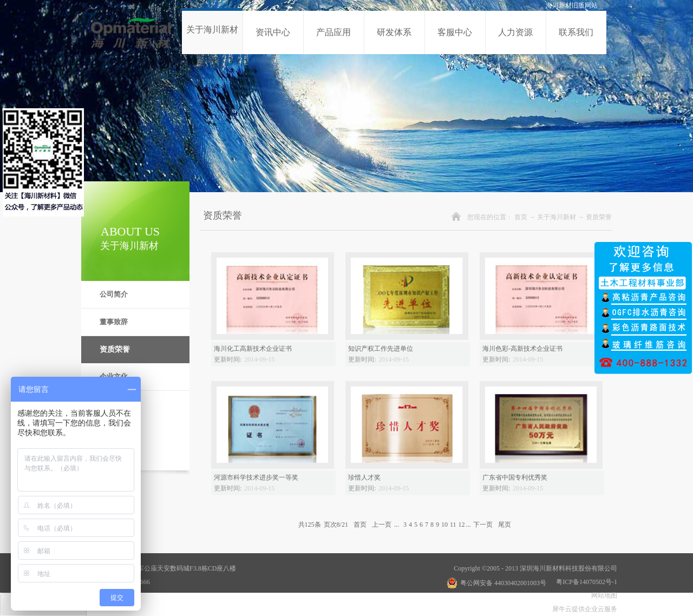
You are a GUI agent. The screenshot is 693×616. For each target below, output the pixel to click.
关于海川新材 (557, 217)
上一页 (382, 525)
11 (453, 525)
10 (444, 525)
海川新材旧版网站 (572, 5)
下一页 (483, 525)
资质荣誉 (599, 217)
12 (461, 525)
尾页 (505, 525)
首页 (521, 217)
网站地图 (603, 595)
